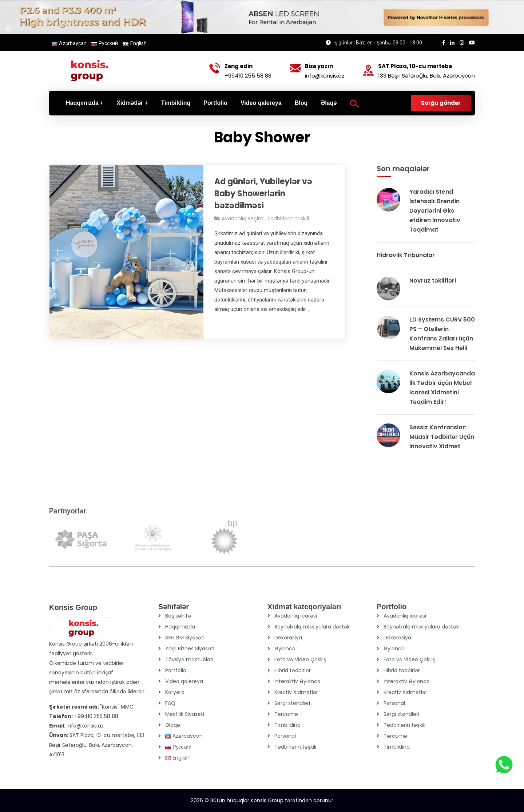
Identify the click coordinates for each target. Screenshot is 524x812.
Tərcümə (286, 714)
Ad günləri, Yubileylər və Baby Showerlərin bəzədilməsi (263, 194)
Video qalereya (184, 681)
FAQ (170, 703)
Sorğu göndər (441, 103)
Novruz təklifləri (433, 281)
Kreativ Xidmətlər (296, 692)
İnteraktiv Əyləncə (297, 681)
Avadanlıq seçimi (243, 218)
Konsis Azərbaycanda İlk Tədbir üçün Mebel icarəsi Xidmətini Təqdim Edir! (442, 388)
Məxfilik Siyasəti (185, 714)
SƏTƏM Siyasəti (185, 638)
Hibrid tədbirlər (293, 670)
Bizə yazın (319, 66)
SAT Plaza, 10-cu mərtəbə (415, 66)
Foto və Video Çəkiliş (300, 659)
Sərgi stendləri (292, 703)
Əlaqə (173, 725)
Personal (285, 736)
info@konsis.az (325, 76)
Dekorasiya (288, 638)
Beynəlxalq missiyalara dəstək (312, 627)
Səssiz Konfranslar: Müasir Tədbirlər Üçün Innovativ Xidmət (442, 437)
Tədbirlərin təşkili (288, 218)
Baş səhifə (178, 616)
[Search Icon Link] (355, 103)
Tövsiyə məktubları (189, 659)
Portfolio (176, 670)
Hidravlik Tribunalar (406, 255)
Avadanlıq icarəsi (296, 616)
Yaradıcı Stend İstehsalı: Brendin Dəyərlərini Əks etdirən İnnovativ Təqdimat (435, 211)
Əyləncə (285, 649)
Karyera (175, 692)
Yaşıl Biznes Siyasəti (190, 649)
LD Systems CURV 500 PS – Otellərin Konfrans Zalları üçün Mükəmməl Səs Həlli (442, 334)
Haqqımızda (180, 627)
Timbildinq (287, 725)
